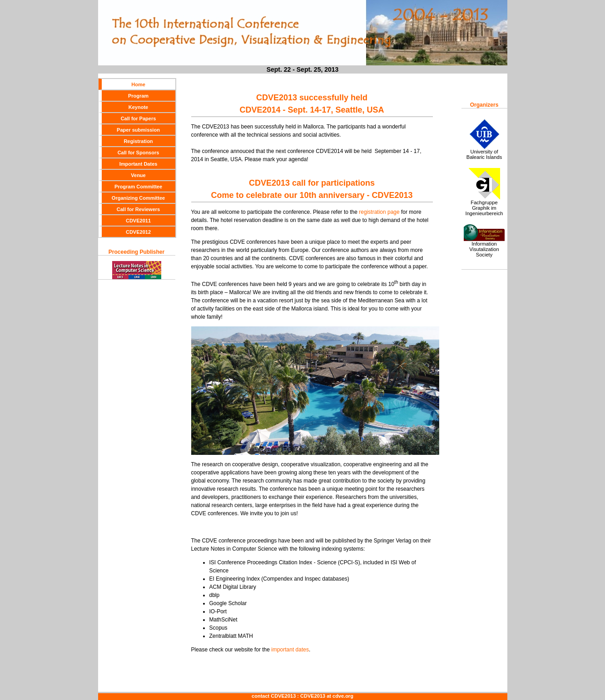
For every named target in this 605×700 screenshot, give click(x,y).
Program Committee (138, 187)
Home (138, 84)
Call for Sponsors (139, 153)
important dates (290, 650)
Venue (138, 175)
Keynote (138, 107)
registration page (379, 212)
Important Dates (139, 164)
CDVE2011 (138, 221)
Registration (138, 141)
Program (138, 96)
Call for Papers (139, 118)
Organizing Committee (138, 198)
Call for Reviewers (138, 209)
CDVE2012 (138, 232)
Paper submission (138, 130)
